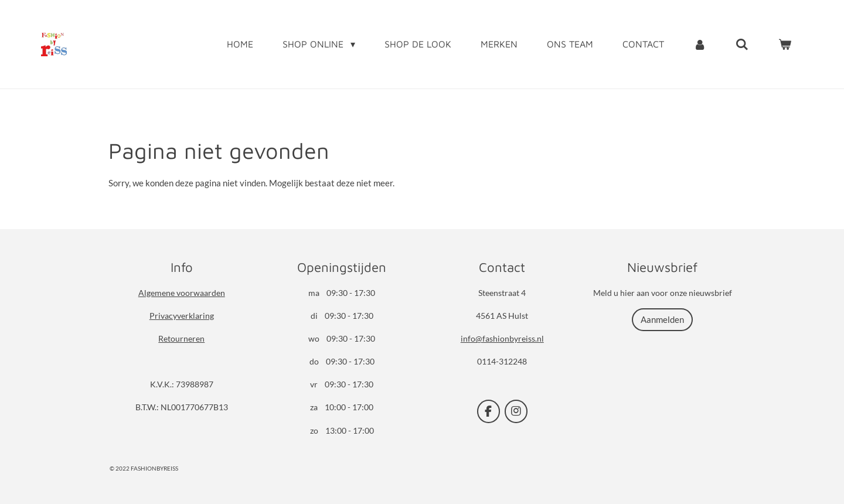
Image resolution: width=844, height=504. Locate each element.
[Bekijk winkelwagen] (785, 44)
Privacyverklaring (182, 316)
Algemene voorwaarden (182, 293)
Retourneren (181, 338)
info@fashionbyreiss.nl (502, 338)
